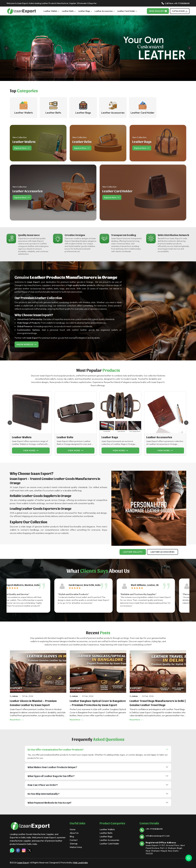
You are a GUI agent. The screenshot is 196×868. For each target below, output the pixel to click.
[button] (186, 423)
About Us (74, 833)
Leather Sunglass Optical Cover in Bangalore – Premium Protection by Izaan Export (98, 703)
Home (73, 829)
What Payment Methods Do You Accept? (50, 803)
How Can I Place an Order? (43, 785)
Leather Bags (85, 11)
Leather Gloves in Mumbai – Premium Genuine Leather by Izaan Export (33, 703)
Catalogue (180, 11)
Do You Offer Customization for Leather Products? (56, 749)
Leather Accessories (105, 11)
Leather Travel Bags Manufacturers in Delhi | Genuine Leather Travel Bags (158, 703)
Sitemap (74, 844)
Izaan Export (23, 863)
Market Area (76, 847)
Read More (17, 720)
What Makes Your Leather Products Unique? (52, 767)
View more (31, 451)
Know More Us (27, 344)
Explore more (22, 148)
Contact (74, 840)
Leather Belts (69, 11)
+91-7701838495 (182, 3)
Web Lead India (80, 863)
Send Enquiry (158, 11)
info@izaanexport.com (158, 836)
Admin (15, 696)
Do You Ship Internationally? (44, 794)
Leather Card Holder (127, 11)
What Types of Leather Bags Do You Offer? (51, 776)
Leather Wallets (51, 11)
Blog (72, 836)
